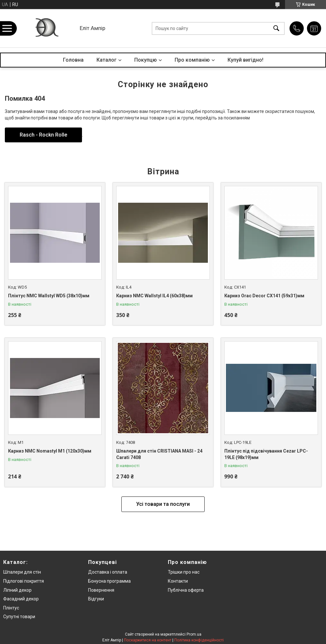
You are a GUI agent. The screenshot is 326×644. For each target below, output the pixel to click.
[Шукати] (276, 28)
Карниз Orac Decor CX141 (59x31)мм (264, 296)
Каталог (107, 60)
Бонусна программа (109, 581)
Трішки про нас (184, 572)
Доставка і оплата (108, 572)
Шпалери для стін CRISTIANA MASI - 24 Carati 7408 (159, 454)
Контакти (178, 581)
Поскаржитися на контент (148, 640)
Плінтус (11, 608)
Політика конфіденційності (199, 640)
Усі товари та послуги (163, 504)
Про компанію (192, 60)
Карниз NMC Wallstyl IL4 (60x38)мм (154, 296)
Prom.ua (194, 634)
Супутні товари (19, 617)
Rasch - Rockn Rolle (43, 135)
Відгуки (96, 599)
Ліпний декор (17, 590)
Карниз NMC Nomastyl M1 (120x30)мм (50, 451)
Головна (73, 60)
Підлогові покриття (24, 581)
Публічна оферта (186, 590)
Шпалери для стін (22, 572)
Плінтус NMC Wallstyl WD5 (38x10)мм (49, 296)
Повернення (101, 590)
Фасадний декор (21, 599)
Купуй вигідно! (245, 60)
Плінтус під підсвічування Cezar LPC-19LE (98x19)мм (266, 454)
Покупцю (146, 60)
